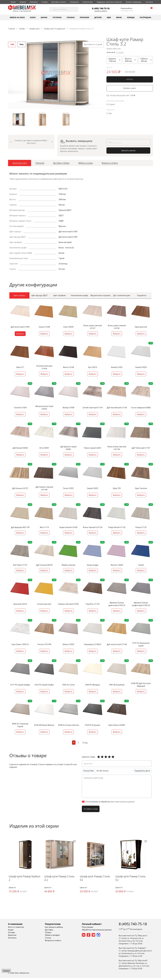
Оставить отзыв (91, 809)
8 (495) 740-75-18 (101, 8)
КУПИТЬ (130, 79)
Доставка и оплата (59, 2)
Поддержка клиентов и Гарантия (109, 2)
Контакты (149, 2)
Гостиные (57, 17)
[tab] (20, 164)
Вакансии (12, 937)
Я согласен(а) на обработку (110, 802)
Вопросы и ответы (53, 942)
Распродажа (145, 17)
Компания (34, 2)
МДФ (109, 17)
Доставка (49, 932)
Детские (98, 17)
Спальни (71, 17)
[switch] (84, 802)
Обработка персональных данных (97, 932)
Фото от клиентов (16, 929)
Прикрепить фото (142, 771)
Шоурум (23, 2)
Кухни (33, 17)
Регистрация (87, 929)
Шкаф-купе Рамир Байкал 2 (25, 880)
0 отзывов (120, 52)
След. (85, 742)
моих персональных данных (123, 802)
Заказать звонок (101, 11)
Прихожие (85, 17)
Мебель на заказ (17, 17)
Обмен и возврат (52, 937)
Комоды (131, 17)
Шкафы (44, 17)
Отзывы (45, 2)
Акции (13, 2)
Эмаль (119, 17)
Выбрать (44, 334)
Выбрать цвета (130, 88)
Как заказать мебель (54, 929)
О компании (15, 926)
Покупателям (88, 2)
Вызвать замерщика (134, 2)
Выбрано (20, 334)
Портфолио (74, 2)
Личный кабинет (92, 926)
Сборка (48, 934)
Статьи (48, 940)
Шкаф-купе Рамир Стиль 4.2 (61, 882)
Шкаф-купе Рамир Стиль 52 (138, 880)
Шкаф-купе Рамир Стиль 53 (100, 880)
